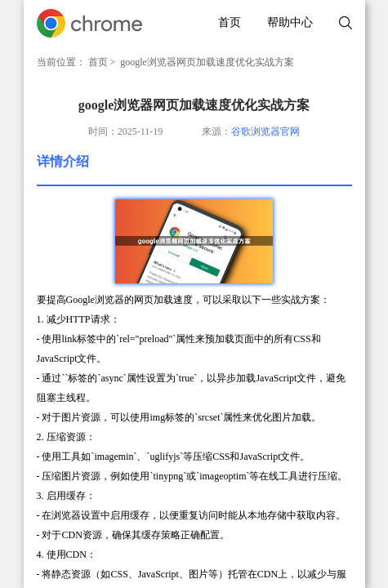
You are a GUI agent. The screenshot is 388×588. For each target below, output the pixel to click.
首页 (230, 22)
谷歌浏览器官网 (265, 131)
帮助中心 (290, 22)
